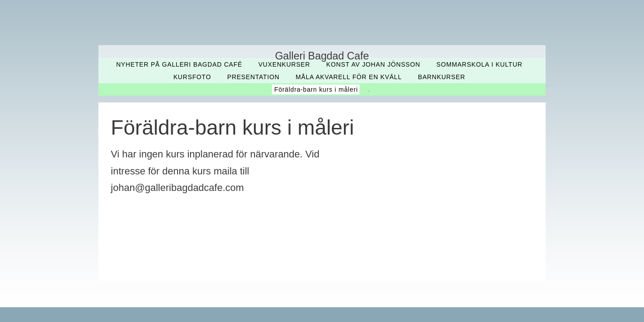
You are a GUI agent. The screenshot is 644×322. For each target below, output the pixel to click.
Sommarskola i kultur (479, 64)
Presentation (253, 77)
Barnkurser (441, 77)
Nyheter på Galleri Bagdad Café (179, 64)
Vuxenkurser (284, 64)
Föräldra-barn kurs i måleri (316, 89)
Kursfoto (192, 77)
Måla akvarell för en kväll (349, 77)
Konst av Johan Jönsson (373, 64)
